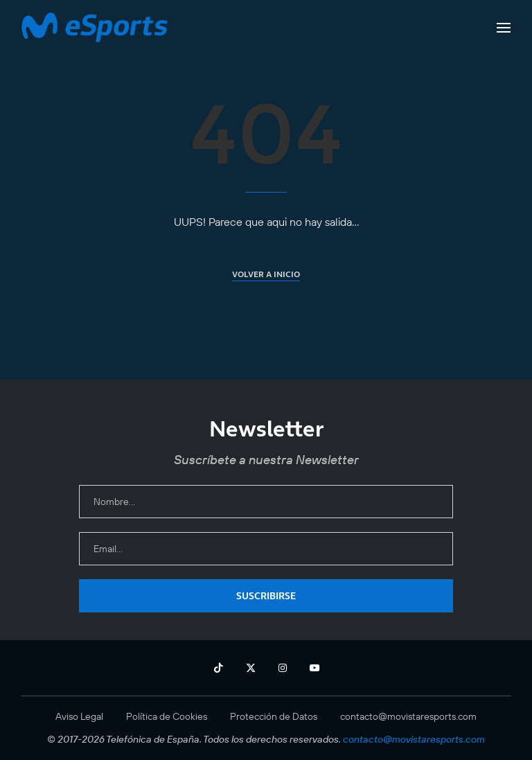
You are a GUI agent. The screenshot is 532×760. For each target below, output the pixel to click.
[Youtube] (314, 668)
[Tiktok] (218, 668)
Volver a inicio (266, 274)
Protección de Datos (274, 716)
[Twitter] (251, 668)
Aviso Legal (79, 716)
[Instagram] (283, 668)
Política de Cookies (167, 716)
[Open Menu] (504, 28)
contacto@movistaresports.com (408, 716)
